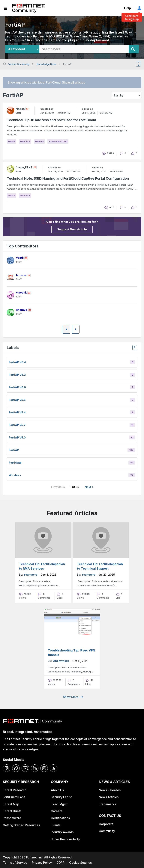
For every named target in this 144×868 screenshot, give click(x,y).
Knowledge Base (46, 64)
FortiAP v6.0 (17, 387)
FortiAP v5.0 (17, 437)
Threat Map (11, 804)
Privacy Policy (42, 863)
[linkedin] (35, 768)
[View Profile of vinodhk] (21, 292)
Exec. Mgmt (59, 804)
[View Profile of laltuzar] (21, 275)
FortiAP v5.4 (17, 412)
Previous (59, 487)
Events (56, 825)
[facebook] (7, 768)
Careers (57, 811)
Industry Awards (62, 832)
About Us (57, 790)
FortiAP (11, 141)
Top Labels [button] (134, 349)
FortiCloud (25, 141)
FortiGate (39, 141)
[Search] (134, 49)
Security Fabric (61, 797)
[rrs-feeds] (53, 768)
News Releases (110, 790)
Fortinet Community (29, 8)
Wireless (15, 475)
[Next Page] (76, 329)
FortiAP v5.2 (17, 425)
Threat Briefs (12, 811)
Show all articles (73, 82)
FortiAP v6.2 (17, 375)
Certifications (60, 818)
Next (88, 487)
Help (127, 8)
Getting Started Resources (21, 825)
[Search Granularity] (22, 49)
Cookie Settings (80, 863)
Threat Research (15, 790)
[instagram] (44, 768)
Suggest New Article (72, 229)
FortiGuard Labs (14, 797)
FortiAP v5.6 (17, 400)
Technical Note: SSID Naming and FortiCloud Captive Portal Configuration (68, 178)
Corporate (106, 824)
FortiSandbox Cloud (58, 141)
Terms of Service (15, 863)
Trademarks (107, 804)
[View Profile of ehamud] (22, 310)
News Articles (109, 797)
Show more (71, 697)
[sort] (126, 95)
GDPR (60, 863)
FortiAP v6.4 (17, 362)
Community (107, 831)
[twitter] (16, 768)
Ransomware (12, 818)
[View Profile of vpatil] (20, 258)
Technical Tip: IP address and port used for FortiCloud (51, 120)
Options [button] (141, 64)
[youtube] (25, 768)
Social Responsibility (65, 839)
